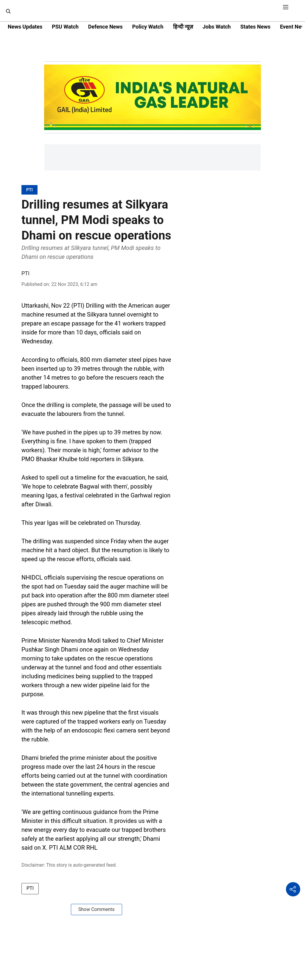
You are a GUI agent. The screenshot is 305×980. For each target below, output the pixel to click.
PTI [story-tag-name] (30, 888)
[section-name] (29, 190)
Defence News (105, 27)
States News (255, 27)
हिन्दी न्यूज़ (183, 27)
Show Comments (97, 909)
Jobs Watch (217, 27)
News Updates (25, 27)
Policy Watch (148, 27)
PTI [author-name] (25, 273)
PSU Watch (65, 27)
